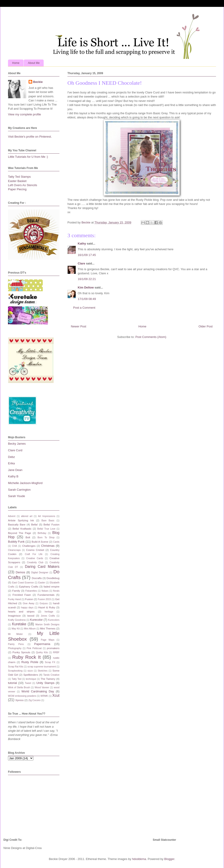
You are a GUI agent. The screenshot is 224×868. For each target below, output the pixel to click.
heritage (49, 612)
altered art (27, 516)
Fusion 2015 (44, 599)
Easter (42, 583)
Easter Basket (17, 181)
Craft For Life (34, 554)
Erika (11, 463)
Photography (15, 648)
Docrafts (37, 578)
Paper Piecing (17, 189)
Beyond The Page (20, 533)
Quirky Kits (42, 652)
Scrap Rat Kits (16, 667)
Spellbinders (31, 675)
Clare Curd (15, 450)
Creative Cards (35, 558)
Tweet (28, 683)
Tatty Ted (16, 679)
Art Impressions (47, 516)
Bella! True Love (46, 529)
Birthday (42, 533)
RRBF (56, 652)
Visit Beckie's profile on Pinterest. (30, 137)
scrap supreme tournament (42, 667)
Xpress (19, 700)
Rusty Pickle (30, 662)
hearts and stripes (21, 611)
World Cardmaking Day (38, 691)
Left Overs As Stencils (23, 185)
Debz (11, 457)
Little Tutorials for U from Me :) (28, 157)
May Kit (16, 629)
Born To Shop (46, 537)
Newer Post (79, 326)
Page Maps (48, 640)
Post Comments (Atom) (151, 337)
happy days (27, 608)
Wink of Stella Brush (19, 687)
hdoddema (139, 859)
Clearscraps (14, 550)
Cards (56, 542)
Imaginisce (14, 616)
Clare (81, 263)
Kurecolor (36, 620)
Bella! (34, 524)
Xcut (56, 695)
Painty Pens (16, 644)
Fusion (29, 599)
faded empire (52, 586)
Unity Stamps (45, 683)
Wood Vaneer (42, 687)
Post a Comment (84, 308)
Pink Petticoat (34, 648)
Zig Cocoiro (34, 700)
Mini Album (30, 629)
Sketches (43, 671)
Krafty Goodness (17, 620)
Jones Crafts (48, 616)
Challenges (29, 546)
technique (31, 679)
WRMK (44, 696)
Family (16, 591)
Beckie (38, 82)
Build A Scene (40, 542)
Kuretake (19, 624)
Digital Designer (40, 573)
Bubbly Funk (16, 542)
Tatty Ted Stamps (19, 177)
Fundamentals (46, 595)
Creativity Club (35, 562)
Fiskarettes (31, 591)
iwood (31, 616)
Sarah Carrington (19, 490)
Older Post (206, 326)
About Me (34, 63)
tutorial (12, 683)
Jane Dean (15, 470)
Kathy (82, 244)
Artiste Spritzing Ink (21, 520)
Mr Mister (15, 634)
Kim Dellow (86, 287)
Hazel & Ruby (47, 607)
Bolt (28, 537)
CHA (15, 546)
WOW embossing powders (22, 696)
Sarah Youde (16, 496)
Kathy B (13, 476)
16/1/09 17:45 (87, 255)
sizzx (30, 671)
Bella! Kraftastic (22, 529)
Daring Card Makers (42, 567)
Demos (20, 572)
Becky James (17, 444)
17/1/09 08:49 (87, 299)
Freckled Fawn (22, 595)
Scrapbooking (15, 671)
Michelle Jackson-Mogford (25, 483)
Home (16, 63)
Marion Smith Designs (47, 624)
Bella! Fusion (51, 524)
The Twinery (48, 679)
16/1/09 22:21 (87, 279)
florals (56, 591)
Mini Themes (48, 628)
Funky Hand (14, 599)
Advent (12, 516)
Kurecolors (54, 620)
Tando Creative (51, 675)
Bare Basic (48, 521)
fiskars (45, 591)
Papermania (42, 644)
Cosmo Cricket (35, 550)
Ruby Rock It (26, 657)
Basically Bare (17, 524)
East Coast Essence (23, 583)
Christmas (48, 546)
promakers (53, 648)
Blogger (169, 859)
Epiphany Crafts (29, 586)
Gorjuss (44, 603)
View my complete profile (24, 114)
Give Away (29, 603)
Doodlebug (53, 578)
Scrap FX (50, 662)
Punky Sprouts (21, 652)
